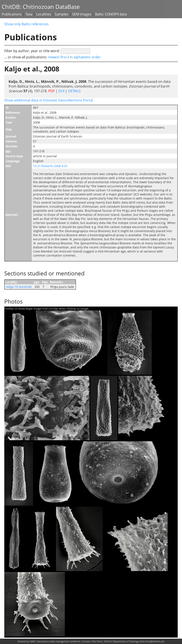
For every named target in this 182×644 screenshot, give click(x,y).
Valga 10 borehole (19, 287)
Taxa (29, 14)
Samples (62, 14)
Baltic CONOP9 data (111, 14)
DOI (61, 91)
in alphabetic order (85, 57)
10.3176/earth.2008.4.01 (50, 166)
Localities (44, 14)
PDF (52, 91)
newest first (58, 57)
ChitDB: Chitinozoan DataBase (41, 7)
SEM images (82, 14)
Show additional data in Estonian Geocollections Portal (49, 100)
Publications (12, 14)
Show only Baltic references (27, 24)
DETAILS (74, 91)
